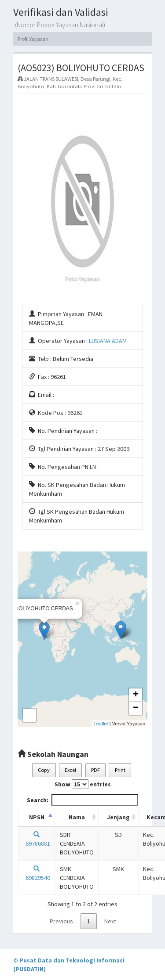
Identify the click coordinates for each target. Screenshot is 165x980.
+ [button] (136, 695)
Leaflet (101, 724)
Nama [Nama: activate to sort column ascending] (77, 817)
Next (110, 921)
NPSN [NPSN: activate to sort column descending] (37, 817)
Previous (61, 921)
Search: (82, 800)
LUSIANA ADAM (108, 341)
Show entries (83, 784)
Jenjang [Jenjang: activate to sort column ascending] (118, 817)
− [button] (136, 708)
